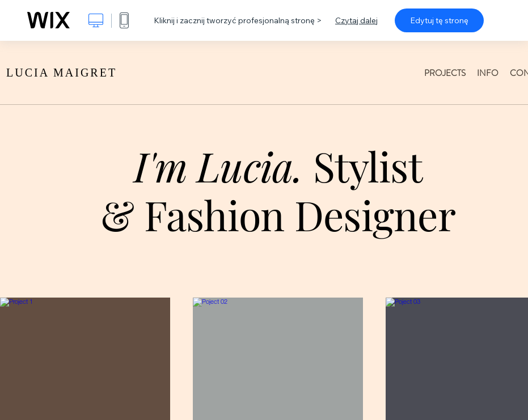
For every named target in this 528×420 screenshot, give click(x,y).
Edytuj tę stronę (439, 20)
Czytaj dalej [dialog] (356, 20)
